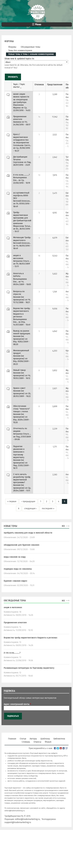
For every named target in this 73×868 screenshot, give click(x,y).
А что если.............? (12, 653)
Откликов (39, 85)
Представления (55, 85)
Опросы (37, 742)
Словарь (26, 742)
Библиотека (59, 739)
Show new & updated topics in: (19, 59)
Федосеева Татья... (22, 226)
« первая (12, 501)
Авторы (33, 739)
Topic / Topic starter (19, 86)
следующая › (31, 508)
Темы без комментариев (20, 51)
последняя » (48, 508)
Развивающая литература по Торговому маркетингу (29, 668)
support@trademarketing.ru (18, 822)
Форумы (12, 47)
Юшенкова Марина (18, 106)
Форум (48, 742)
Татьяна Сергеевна (18, 161)
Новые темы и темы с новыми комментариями (32, 54)
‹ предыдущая (28, 501)
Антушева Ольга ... (22, 261)
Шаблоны (45, 739)
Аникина (17, 122)
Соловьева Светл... (22, 145)
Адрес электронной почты (17, 704)
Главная (12, 739)
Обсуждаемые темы (30, 47)
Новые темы (10, 526)
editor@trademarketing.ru (15, 811)
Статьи (23, 739)
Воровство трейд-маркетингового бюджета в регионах (31, 638)
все (63, 526)
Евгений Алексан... (22, 201)
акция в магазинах (13, 607)
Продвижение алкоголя (15, 623)
